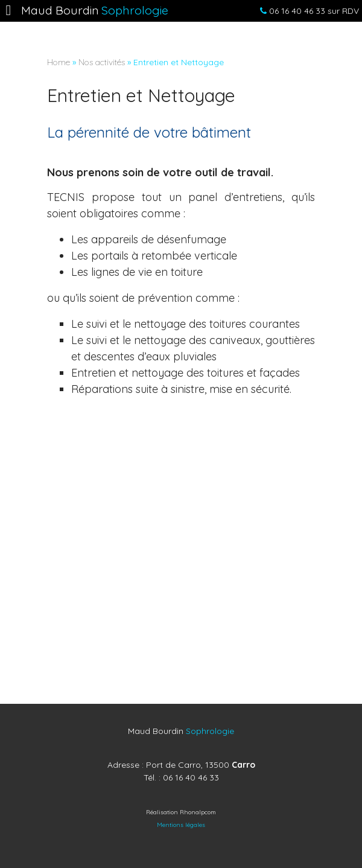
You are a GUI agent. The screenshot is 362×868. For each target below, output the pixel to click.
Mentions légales (181, 825)
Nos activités (102, 62)
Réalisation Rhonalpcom (181, 812)
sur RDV (306, 11)
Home (59, 62)
